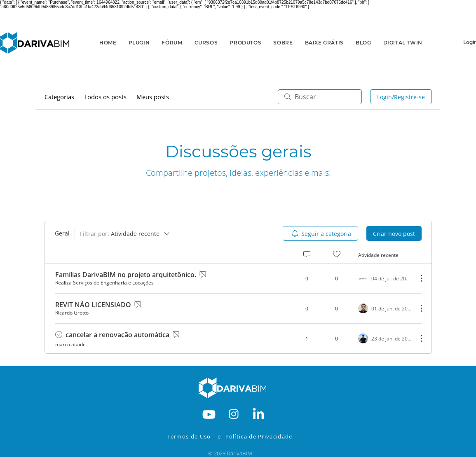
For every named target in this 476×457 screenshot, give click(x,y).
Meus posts (153, 97)
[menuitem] (320, 233)
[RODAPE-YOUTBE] (209, 413)
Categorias (59, 97)
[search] (320, 97)
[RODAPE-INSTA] (234, 413)
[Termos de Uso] (191, 436)
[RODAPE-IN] (258, 413)
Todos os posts (105, 97)
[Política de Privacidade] (265, 436)
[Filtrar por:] (125, 233)
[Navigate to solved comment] (60, 335)
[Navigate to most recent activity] (385, 338)
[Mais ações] (417, 278)
